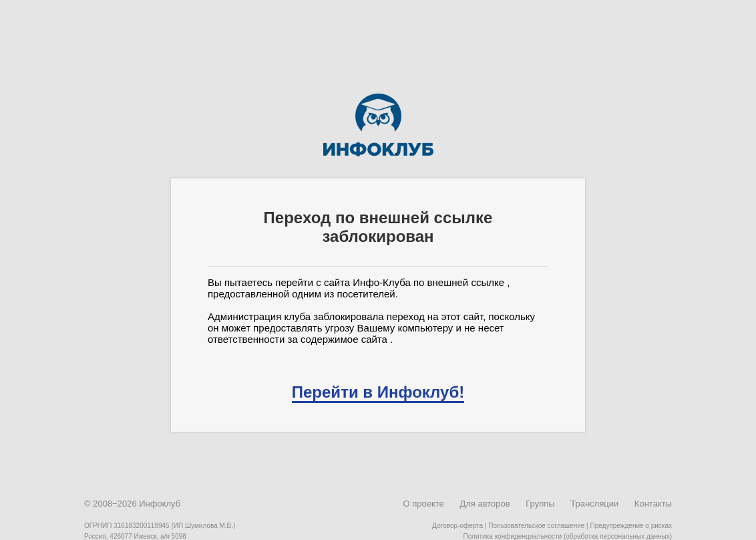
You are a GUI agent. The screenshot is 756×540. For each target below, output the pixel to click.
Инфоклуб (160, 504)
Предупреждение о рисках (631, 526)
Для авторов (485, 504)
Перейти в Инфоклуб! (378, 392)
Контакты (653, 504)
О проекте (423, 504)
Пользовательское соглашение (536, 526)
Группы (540, 504)
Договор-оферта (457, 526)
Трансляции (594, 504)
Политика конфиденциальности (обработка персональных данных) (568, 536)
